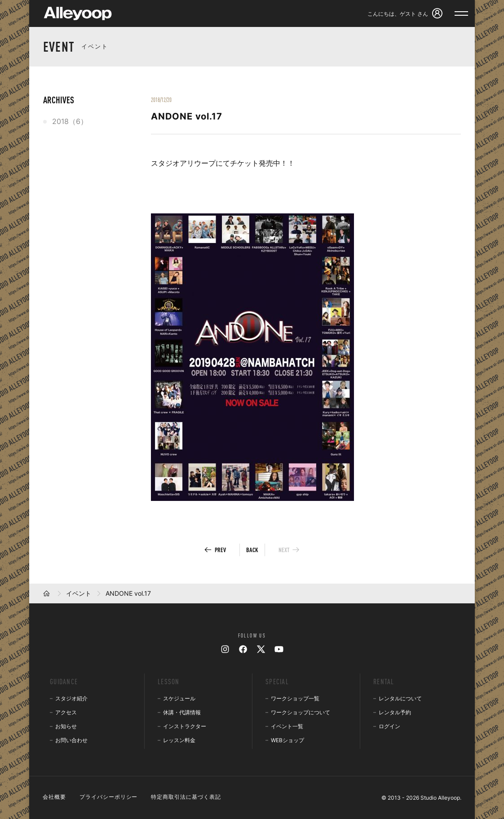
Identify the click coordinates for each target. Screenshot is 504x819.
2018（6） (70, 122)
